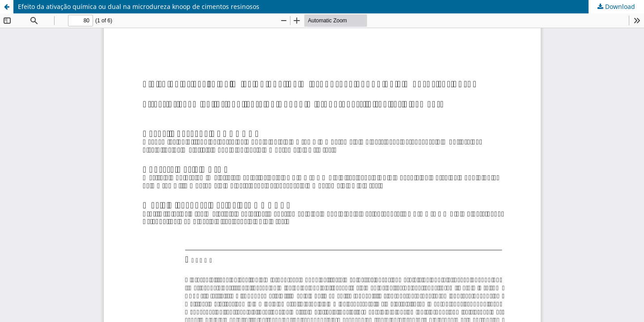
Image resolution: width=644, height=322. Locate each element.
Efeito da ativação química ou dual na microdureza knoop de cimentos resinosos (139, 6)
